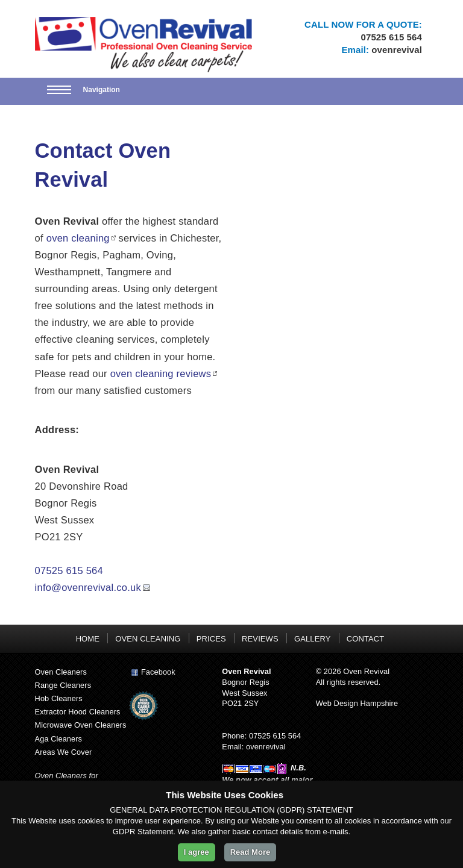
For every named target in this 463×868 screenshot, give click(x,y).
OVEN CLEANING (148, 639)
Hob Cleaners (59, 698)
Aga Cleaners (58, 739)
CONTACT (366, 639)
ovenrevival (397, 50)
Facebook (152, 672)
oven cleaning (78, 238)
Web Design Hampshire (357, 703)
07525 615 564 (392, 37)
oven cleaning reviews (161, 373)
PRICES (211, 639)
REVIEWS (260, 639)
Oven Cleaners (61, 672)
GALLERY (312, 639)
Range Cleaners (63, 685)
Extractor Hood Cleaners (78, 712)
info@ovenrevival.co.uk (88, 587)
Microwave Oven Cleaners (81, 725)
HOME (88, 639)
